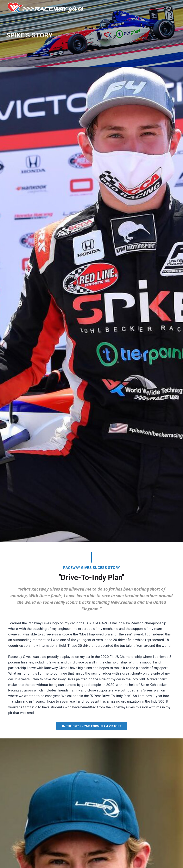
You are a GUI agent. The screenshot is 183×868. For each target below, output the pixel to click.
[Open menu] (174, 8)
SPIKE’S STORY (29, 36)
